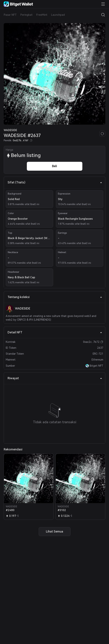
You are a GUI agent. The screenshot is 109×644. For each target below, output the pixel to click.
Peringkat (26, 15)
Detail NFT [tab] (55, 332)
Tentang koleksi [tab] (55, 297)
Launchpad (58, 15)
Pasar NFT (10, 15)
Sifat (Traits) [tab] (55, 182)
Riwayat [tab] (55, 378)
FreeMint (42, 15)
